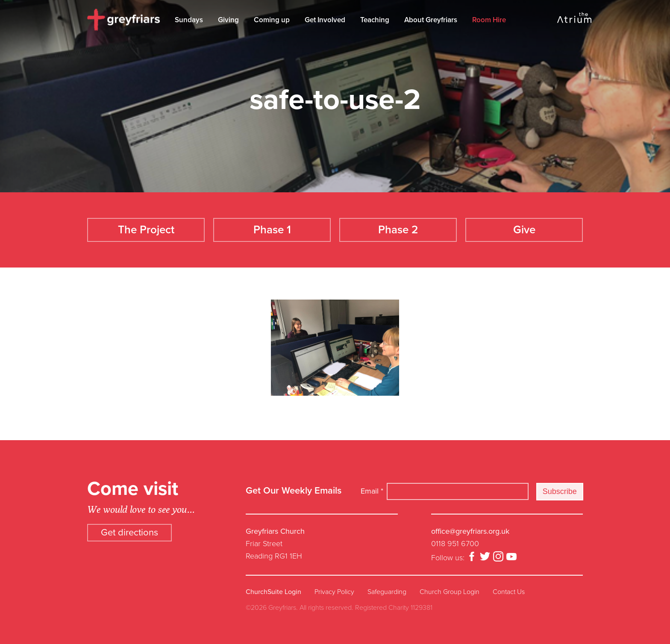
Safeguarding (387, 592)
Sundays (189, 20)
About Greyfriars (431, 20)
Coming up (272, 20)
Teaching (375, 20)
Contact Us (509, 592)
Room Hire (489, 20)
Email (372, 491)
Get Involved (325, 20)
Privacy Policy (334, 592)
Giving (228, 20)
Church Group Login (450, 592)
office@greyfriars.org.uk (470, 531)
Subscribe (560, 491)
